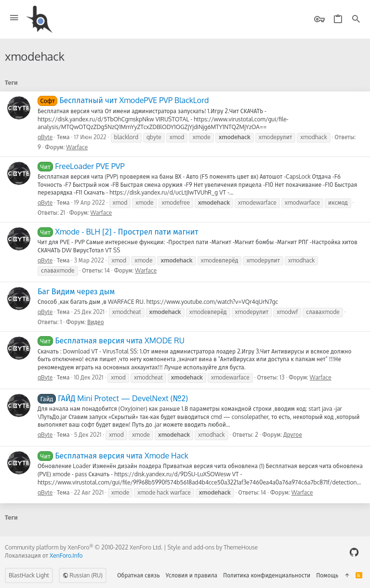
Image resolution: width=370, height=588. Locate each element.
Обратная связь (139, 575)
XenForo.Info (66, 555)
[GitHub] (354, 552)
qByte (45, 137)
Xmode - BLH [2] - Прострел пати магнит (118, 232)
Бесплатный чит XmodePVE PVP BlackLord (123, 100)
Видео (96, 322)
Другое (293, 435)
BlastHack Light (29, 575)
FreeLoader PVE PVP (81, 166)
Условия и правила (192, 575)
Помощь (327, 575)
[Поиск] (356, 20)
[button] (14, 18)
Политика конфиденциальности (267, 575)
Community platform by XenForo (84, 547)
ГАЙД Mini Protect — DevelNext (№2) (113, 398)
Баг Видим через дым (76, 291)
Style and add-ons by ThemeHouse (213, 547)
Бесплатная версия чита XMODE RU (111, 340)
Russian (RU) (83, 575)
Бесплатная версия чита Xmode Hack (113, 456)
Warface (77, 147)
